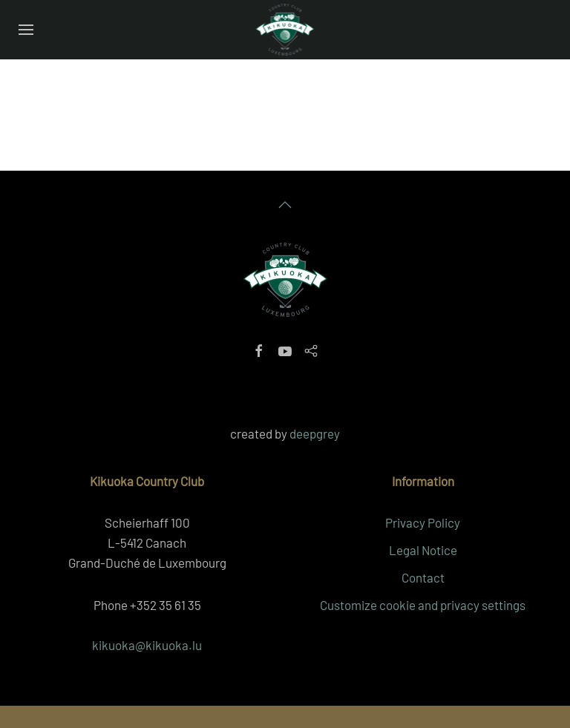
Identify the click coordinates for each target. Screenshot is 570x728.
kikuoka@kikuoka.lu (147, 645)
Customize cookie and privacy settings (423, 605)
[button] (26, 30)
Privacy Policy (423, 522)
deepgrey (315, 433)
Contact (423, 577)
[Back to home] (285, 30)
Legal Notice (423, 550)
